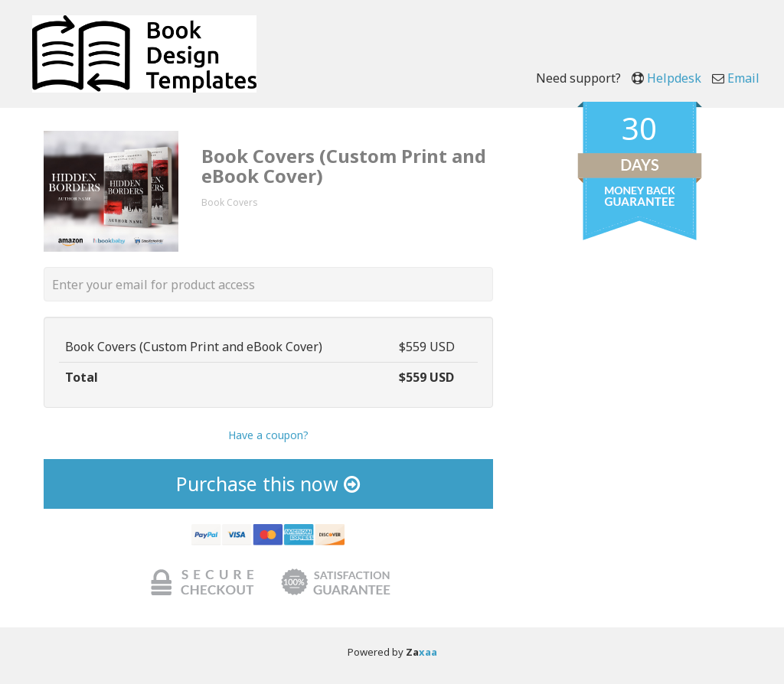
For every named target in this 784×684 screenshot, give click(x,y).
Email (743, 78)
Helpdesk (674, 78)
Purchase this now (268, 484)
